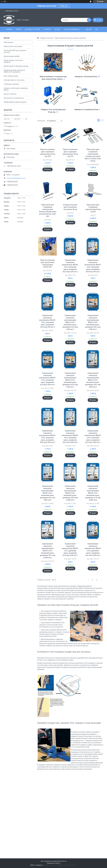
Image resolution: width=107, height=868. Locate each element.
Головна (9, 29)
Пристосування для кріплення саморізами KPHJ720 (48, 263)
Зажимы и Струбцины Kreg (86, 109)
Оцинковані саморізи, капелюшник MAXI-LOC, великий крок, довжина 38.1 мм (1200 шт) (48, 551)
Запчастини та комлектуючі (14, 98)
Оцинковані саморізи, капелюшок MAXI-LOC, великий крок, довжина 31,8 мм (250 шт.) (47, 379)
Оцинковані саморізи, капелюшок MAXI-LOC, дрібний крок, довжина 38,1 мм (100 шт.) (93, 549)
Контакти (47, 29)
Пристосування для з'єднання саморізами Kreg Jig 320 (47, 153)
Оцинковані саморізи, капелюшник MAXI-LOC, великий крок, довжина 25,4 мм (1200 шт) (70, 493)
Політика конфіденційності (68, 865)
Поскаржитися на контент (51, 865)
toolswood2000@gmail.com (16, 178)
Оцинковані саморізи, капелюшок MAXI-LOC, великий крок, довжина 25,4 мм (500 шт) (70, 436)
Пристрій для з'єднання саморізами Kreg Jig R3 (93, 208)
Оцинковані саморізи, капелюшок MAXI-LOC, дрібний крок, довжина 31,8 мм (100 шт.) (70, 549)
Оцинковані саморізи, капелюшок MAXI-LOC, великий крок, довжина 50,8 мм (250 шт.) (47, 436)
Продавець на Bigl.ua (54, 863)
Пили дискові (8, 42)
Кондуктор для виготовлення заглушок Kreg (70, 207)
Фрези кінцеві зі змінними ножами (16, 66)
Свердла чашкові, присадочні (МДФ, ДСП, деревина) (14, 71)
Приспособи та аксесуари (13, 46)
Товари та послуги (47, 38)
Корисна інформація (72, 29)
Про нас (57, 29)
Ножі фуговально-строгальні (14, 80)
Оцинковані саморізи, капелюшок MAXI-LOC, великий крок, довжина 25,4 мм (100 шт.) (70, 266)
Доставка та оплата (32, 29)
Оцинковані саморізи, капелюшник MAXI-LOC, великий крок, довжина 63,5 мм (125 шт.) (70, 380)
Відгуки (89, 29)
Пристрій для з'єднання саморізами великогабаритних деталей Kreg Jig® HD (48, 210)
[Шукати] (89, 20)
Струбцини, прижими (11, 84)
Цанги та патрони (10, 94)
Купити (49, 169)
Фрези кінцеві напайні (12, 56)
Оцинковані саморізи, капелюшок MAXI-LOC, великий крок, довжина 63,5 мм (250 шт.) (93, 436)
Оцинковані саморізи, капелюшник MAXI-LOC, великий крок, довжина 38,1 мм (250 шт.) (93, 380)
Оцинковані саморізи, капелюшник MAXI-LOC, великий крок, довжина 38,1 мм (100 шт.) (93, 322)
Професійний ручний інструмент (15, 102)
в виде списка (102, 121)
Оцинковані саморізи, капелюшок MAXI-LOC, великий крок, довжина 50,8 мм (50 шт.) (93, 266)
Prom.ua (64, 861)
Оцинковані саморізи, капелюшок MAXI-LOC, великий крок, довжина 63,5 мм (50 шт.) (47, 321)
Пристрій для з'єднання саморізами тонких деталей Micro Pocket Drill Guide (93, 155)
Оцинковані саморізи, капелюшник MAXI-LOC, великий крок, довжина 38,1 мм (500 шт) (48, 493)
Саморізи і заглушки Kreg (86, 76)
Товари (19, 29)
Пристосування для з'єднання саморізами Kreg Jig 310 (70, 153)
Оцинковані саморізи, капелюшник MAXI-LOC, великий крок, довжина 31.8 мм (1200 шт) (93, 493)
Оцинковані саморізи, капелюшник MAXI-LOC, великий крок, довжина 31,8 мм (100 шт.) (70, 322)
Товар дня (64, 6)
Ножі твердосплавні (11, 76)
